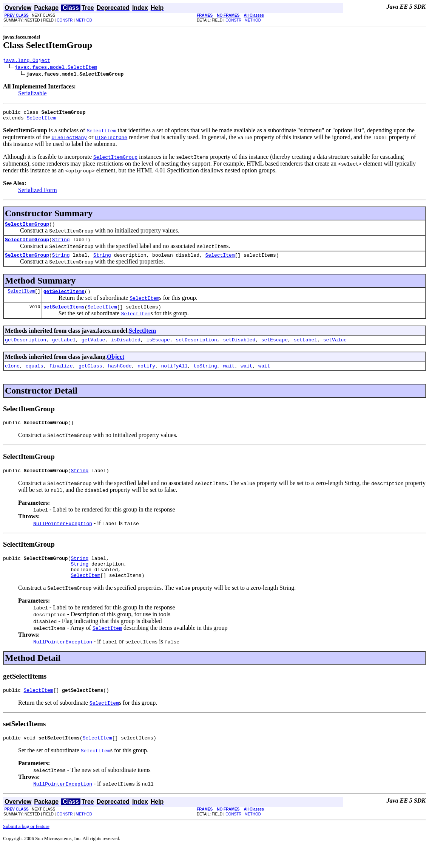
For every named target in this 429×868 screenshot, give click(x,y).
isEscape (158, 350)
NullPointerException (63, 537)
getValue (93, 350)
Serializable (32, 94)
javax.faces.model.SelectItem (56, 68)
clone (12, 377)
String (61, 245)
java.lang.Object (27, 61)
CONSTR (65, 20)
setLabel (306, 350)
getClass (90, 377)
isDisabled (126, 350)
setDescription (196, 350)
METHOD (84, 20)
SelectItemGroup (27, 228)
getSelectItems (64, 299)
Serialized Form (38, 193)
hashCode (120, 377)
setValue (335, 350)
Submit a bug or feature (26, 847)
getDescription (25, 350)
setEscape (275, 350)
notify (146, 377)
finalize (61, 377)
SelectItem (41, 121)
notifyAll (174, 377)
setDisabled (239, 350)
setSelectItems (64, 316)
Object (116, 367)
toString (205, 377)
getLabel (64, 350)
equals (35, 377)
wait (229, 377)
